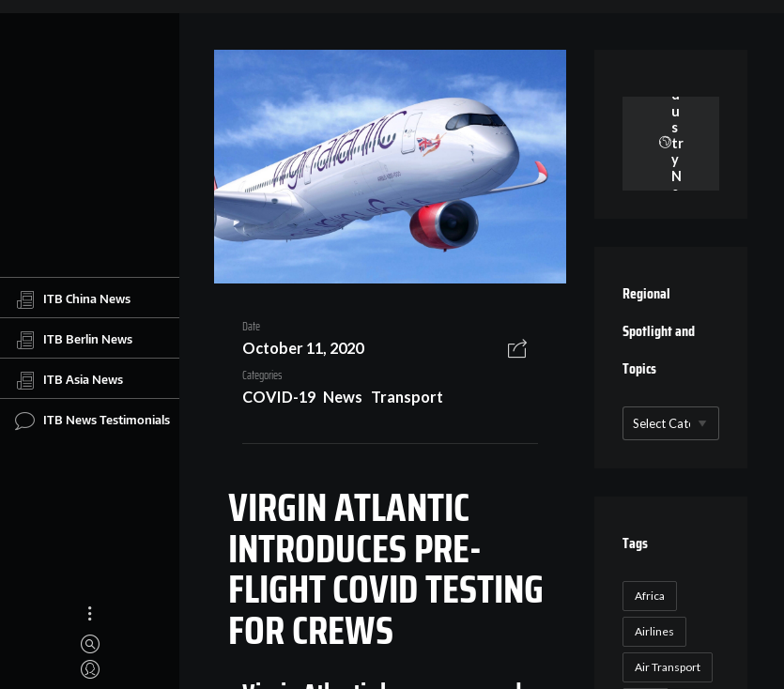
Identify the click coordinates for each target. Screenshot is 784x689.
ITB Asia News (69, 380)
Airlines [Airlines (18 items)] (654, 631)
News (343, 397)
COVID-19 (279, 397)
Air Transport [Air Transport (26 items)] (668, 667)
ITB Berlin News (74, 340)
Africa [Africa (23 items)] (650, 596)
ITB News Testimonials (92, 421)
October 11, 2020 (303, 348)
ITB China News (73, 299)
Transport (407, 397)
